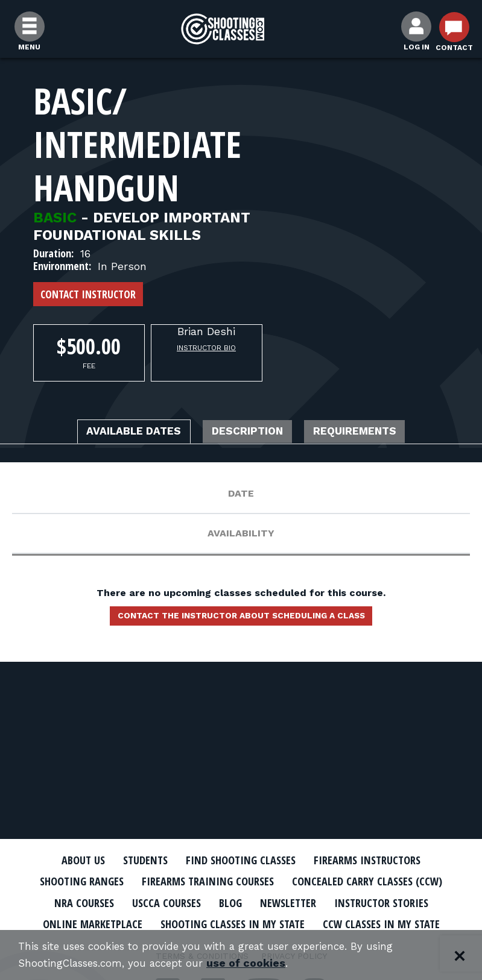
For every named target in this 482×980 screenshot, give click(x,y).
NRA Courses (68, 902)
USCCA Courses (157, 902)
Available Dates (118, 433)
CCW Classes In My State (395, 923)
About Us (67, 860)
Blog (227, 902)
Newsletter (290, 902)
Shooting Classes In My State (231, 923)
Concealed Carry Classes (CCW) (381, 881)
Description (249, 433)
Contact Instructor (88, 294)
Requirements (373, 433)
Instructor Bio (206, 348)
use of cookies (258, 963)
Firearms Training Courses (205, 881)
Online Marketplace (76, 923)
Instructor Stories (394, 902)
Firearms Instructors (380, 860)
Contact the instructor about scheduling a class (241, 620)
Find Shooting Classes (241, 860)
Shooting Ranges (66, 881)
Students (135, 860)
